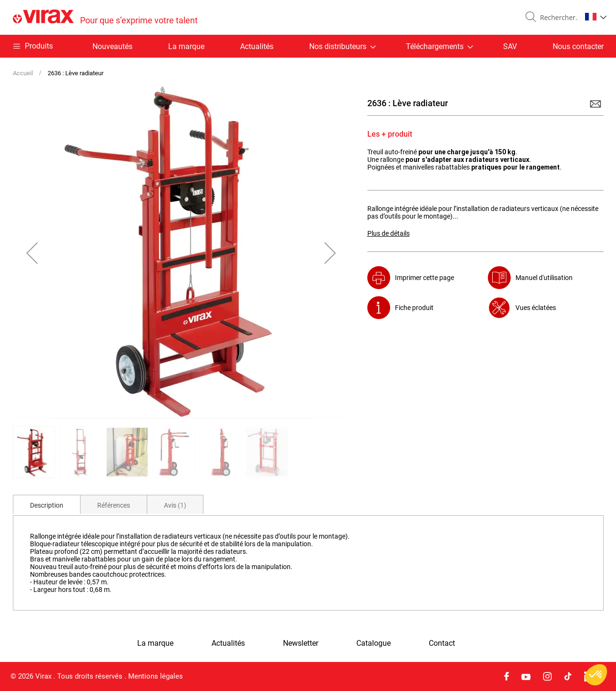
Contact (442, 643)
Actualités (257, 46)
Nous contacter (578, 46)
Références (114, 505)
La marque (186, 46)
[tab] (47, 504)
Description (47, 505)
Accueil (23, 73)
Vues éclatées (536, 308)
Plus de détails (389, 233)
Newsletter (301, 643)
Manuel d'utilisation (544, 278)
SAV (510, 46)
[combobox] (557, 18)
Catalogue (374, 643)
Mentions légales (156, 676)
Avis (175, 505)
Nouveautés (112, 46)
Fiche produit (414, 308)
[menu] (308, 46)
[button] (596, 17)
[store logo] (105, 17)
